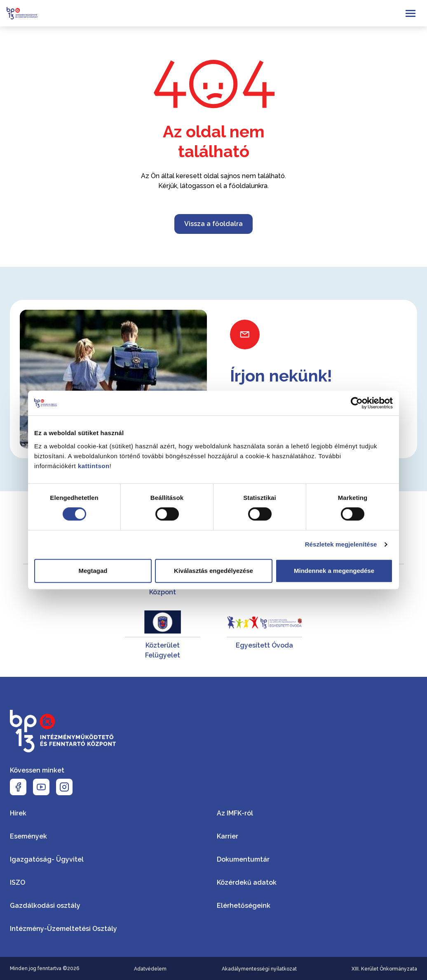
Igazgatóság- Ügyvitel (47, 859)
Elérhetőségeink (244, 906)
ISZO (18, 882)
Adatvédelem (150, 969)
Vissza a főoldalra (213, 224)
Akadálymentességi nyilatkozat (259, 969)
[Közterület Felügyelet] (163, 635)
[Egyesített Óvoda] (264, 635)
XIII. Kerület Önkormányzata (384, 969)
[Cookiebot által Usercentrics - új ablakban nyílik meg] (357, 403)
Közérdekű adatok (247, 882)
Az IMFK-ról (235, 813)
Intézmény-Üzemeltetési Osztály (63, 929)
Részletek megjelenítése (341, 544)
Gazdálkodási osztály (45, 906)
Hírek (18, 813)
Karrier (228, 836)
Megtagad (93, 571)
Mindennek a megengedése (334, 571)
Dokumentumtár (243, 859)
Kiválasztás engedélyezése (213, 571)
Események (28, 836)
